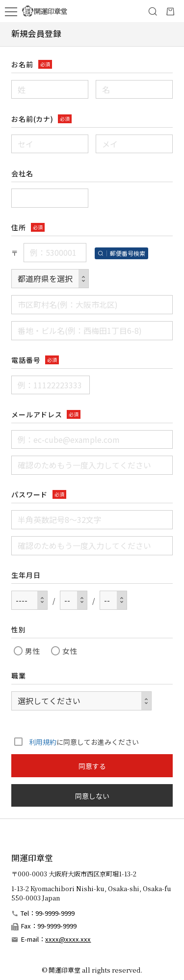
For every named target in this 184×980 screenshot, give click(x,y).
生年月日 (26, 575)
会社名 (22, 173)
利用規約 (43, 742)
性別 (18, 629)
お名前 (22, 64)
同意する (92, 766)
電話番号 (26, 360)
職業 (18, 676)
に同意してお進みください (75, 741)
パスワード (29, 494)
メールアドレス (37, 414)
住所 (18, 227)
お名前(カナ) (32, 119)
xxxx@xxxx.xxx (68, 939)
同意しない (92, 796)
